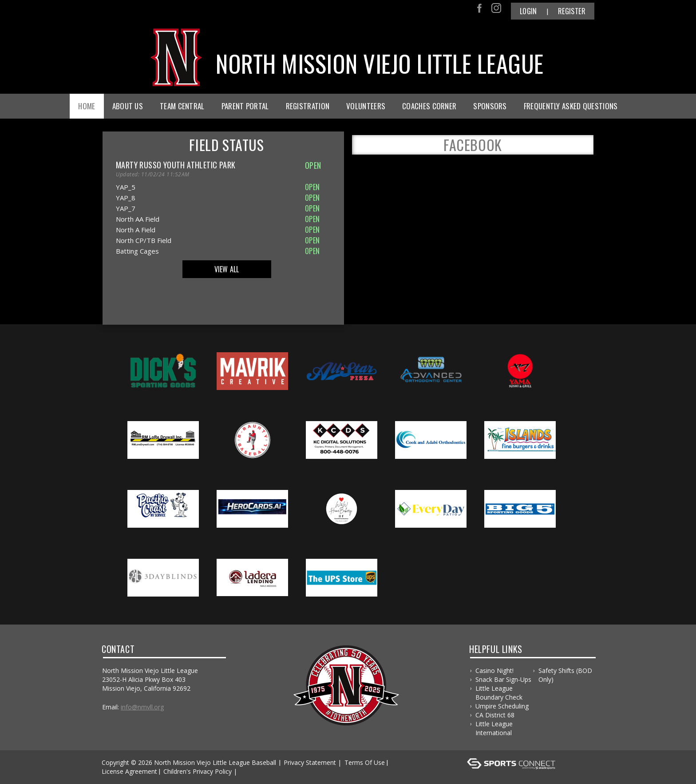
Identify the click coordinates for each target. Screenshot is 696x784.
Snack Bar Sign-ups (503, 679)
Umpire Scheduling (502, 706)
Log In (252, 771)
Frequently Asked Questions (571, 106)
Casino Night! (494, 671)
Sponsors (490, 106)
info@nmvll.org (142, 707)
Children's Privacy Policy (198, 771)
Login (528, 11)
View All (227, 269)
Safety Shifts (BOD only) (565, 675)
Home (87, 106)
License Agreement (129, 771)
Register (572, 11)
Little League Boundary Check (499, 693)
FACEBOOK (473, 145)
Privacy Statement (310, 762)
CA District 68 (495, 715)
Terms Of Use (365, 762)
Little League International (494, 728)
